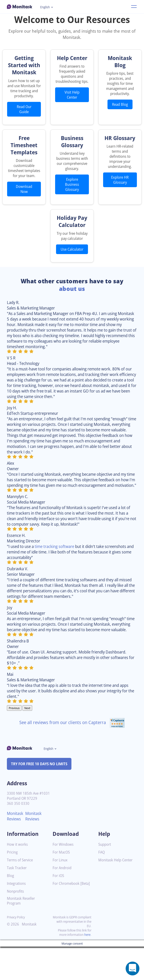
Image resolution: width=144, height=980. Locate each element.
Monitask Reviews (16, 849)
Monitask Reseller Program (22, 934)
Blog (11, 909)
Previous (15, 741)
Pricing (13, 886)
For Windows (64, 878)
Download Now (24, 206)
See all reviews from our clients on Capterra (72, 756)
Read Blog (120, 104)
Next (29, 741)
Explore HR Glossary (120, 192)
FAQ (102, 886)
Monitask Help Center (117, 894)
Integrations (17, 917)
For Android (63, 901)
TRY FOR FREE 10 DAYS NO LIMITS (41, 797)
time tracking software (59, 574)
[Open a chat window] (133, 969)
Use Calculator (72, 269)
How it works (18, 878)
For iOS (59, 909)
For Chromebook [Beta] (67, 919)
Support (105, 878)
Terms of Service (21, 894)
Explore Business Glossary (72, 202)
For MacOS (62, 886)
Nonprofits (16, 925)
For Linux (61, 894)
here (87, 968)
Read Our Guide (24, 121)
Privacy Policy (17, 950)
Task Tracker (18, 901)
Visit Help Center (72, 100)
